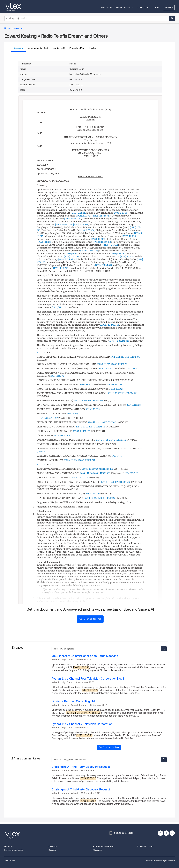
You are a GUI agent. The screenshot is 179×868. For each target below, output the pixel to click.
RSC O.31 (42, 352)
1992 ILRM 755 (96, 400)
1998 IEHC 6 (117, 389)
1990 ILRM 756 (123, 482)
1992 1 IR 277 (115, 393)
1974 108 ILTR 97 (63, 435)
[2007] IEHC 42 (72, 219)
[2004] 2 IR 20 (127, 256)
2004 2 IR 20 (86, 473)
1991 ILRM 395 (132, 357)
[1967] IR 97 (72, 253)
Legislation (9, 846)
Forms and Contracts (14, 850)
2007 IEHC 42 (57, 376)
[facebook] (166, 833)
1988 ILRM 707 (108, 422)
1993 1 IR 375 (93, 409)
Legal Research (125, 8)
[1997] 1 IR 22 (44, 242)
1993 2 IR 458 (80, 400)
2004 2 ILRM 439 (102, 473)
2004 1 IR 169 (89, 469)
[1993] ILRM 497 (104, 265)
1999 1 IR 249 (90, 498)
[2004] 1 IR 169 (71, 256)
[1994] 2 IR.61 (111, 245)
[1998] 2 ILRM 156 (102, 242)
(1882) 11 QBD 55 (89, 251)
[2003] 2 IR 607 (121, 213)
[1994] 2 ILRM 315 (68, 259)
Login (156, 8)
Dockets (52, 850)
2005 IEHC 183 (114, 384)
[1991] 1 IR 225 (78, 213)
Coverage (143, 8)
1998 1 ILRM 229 (106, 498)
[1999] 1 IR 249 (61, 268)
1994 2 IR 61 (102, 440)
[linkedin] (172, 833)
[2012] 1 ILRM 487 (101, 216)
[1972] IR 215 (129, 236)
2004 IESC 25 (131, 473)
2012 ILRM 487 (106, 368)
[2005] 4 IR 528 (81, 224)
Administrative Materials (103, 846)
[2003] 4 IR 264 (118, 253)
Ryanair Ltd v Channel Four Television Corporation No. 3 (88, 679)
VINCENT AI (106, 8)
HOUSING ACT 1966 (47, 418)
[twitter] (161, 833)
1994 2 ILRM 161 (117, 440)
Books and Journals (145, 846)
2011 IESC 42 (135, 368)
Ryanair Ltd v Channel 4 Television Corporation (82, 724)
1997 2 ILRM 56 (97, 427)
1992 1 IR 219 (93, 494)
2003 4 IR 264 (71, 460)
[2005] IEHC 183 (64, 224)
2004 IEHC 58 (134, 405)
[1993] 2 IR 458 (87, 230)
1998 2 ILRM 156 (82, 431)
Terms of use (10, 861)
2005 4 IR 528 (86, 384)
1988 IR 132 (94, 422)
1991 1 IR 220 (108, 482)
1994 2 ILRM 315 (79, 478)
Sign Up (169, 7)
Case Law (53, 846)
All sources (97, 850)
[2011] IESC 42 (83, 216)
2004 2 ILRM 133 (105, 469)
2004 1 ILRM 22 (119, 364)
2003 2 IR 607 (104, 364)
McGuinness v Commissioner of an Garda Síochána (85, 656)
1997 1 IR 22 (82, 427)
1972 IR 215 (72, 413)
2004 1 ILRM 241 (87, 460)
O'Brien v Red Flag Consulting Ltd (73, 701)
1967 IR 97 (117, 456)
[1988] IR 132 (98, 239)
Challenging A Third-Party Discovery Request (81, 767)
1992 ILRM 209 (130, 393)
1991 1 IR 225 (117, 357)
